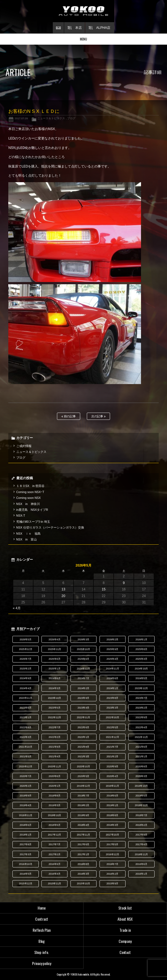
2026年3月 (84, 639)
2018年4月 (84, 825)
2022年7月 (55, 727)
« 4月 (17, 608)
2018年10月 (54, 815)
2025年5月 (84, 659)
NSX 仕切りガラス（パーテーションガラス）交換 (50, 527)
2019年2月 (84, 805)
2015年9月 (112, 883)
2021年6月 (141, 747)
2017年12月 (54, 835)
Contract (42, 919)
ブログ (71, 118)
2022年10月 (113, 717)
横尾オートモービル (84, 11)
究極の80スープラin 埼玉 (33, 522)
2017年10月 (113, 835)
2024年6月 (112, 678)
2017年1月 (84, 854)
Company (125, 941)
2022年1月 (84, 737)
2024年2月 (84, 688)
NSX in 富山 (27, 539)
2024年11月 (113, 669)
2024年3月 (55, 688)
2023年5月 (55, 708)
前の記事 (69, 416)
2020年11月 (54, 766)
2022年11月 (84, 717)
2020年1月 (55, 786)
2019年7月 (84, 796)
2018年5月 (55, 825)
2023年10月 (54, 698)
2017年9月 (141, 835)
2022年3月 (26, 737)
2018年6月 (26, 825)
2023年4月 (84, 708)
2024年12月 (84, 669)
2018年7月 (141, 815)
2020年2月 (26, 786)
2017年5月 (112, 844)
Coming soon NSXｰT (30, 492)
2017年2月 (55, 854)
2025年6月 (55, 659)
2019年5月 (141, 796)
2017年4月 (141, 844)
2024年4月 (26, 688)
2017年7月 (55, 844)
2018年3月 (112, 825)
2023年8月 (112, 698)
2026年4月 (55, 639)
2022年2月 (55, 737)
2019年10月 (141, 786)
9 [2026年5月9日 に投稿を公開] (124, 583)
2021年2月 (112, 756)
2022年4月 (141, 727)
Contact (125, 952)
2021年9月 (55, 747)
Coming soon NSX (29, 498)
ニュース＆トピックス (51, 118)
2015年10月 (84, 883)
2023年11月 (26, 698)
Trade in (125, 930)
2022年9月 (141, 717)
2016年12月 (113, 854)
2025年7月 (26, 659)
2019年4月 (26, 805)
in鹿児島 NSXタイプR (32, 510)
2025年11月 (54, 649)
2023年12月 (141, 688)
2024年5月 (141, 678)
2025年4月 (112, 659)
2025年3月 (141, 659)
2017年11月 (84, 835)
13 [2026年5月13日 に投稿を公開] (63, 589)
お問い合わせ (58, 28)
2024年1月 (112, 688)
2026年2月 (112, 639)
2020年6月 (55, 776)
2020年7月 (26, 776)
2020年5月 (84, 776)
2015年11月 (54, 883)
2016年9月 (55, 864)
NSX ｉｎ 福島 (28, 534)
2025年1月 (55, 669)
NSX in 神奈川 (28, 504)
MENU (84, 39)
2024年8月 (55, 678)
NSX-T (21, 516)
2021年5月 (26, 756)
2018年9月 (84, 815)
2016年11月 (141, 854)
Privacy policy (42, 963)
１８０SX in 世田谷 (31, 486)
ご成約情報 (24, 446)
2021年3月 (84, 756)
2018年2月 (141, 825)
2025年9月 (112, 649)
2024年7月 (84, 678)
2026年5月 (26, 639)
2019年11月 (113, 786)
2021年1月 (141, 756)
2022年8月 (26, 727)
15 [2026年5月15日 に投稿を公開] (104, 589)
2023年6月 (26, 708)
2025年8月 (141, 649)
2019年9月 (26, 796)
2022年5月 (112, 727)
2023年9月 (84, 698)
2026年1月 (141, 639)
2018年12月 (141, 805)
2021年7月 (112, 747)
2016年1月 (141, 874)
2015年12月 (26, 883)
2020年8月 (141, 766)
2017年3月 (26, 854)
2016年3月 (84, 874)
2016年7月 (112, 864)
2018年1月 (26, 835)
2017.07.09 (21, 118)
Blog (42, 941)
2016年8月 (84, 864)
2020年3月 (141, 776)
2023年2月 (141, 708)
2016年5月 (26, 874)
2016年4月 (55, 874)
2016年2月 (112, 874)
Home (42, 908)
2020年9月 (112, 766)
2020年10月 (84, 766)
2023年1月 (26, 717)
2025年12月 (26, 649)
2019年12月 (84, 786)
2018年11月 (26, 815)
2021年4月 (55, 756)
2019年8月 (55, 796)
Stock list (125, 908)
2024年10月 (141, 669)
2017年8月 (26, 844)
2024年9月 (26, 678)
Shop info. (42, 952)
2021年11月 (141, 737)
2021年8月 (84, 747)
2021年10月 (26, 747)
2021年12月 (113, 737)
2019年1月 (112, 805)
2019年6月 (112, 796)
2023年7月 (141, 698)
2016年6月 (141, 864)
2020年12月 (26, 766)
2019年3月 (55, 805)
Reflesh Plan (42, 930)
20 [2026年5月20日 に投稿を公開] (63, 596)
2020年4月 (112, 776)
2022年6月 (84, 727)
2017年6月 (84, 844)
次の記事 (99, 416)
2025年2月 (26, 669)
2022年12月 (54, 717)
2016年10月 (26, 864)
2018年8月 (112, 815)
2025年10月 (84, 649)
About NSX (125, 919)
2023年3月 (112, 708)
